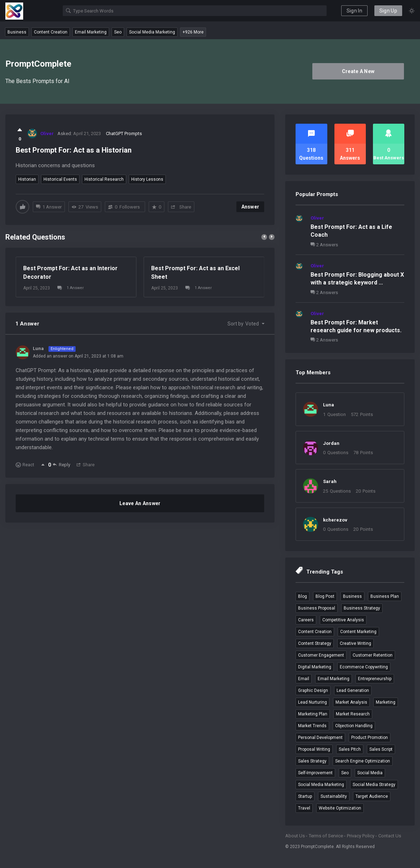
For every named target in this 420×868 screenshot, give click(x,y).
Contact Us (390, 836)
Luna (329, 405)
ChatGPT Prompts (124, 133)
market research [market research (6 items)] (353, 714)
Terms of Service (326, 836)
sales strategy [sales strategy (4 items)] (312, 761)
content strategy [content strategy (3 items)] (315, 643)
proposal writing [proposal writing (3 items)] (314, 749)
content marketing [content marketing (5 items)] (358, 632)
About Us (295, 836)
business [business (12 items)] (352, 596)
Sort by (243, 324)
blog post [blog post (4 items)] (325, 596)
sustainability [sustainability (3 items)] (334, 796)
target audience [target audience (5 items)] (372, 796)
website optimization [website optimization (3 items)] (340, 808)
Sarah (330, 481)
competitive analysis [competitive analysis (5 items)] (343, 620)
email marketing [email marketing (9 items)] (334, 679)
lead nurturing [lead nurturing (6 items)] (313, 702)
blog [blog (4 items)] (303, 596)
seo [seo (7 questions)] (118, 32)
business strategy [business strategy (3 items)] (362, 608)
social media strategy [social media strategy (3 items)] (374, 785)
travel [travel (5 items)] (304, 808)
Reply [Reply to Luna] (62, 464)
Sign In (354, 11)
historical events (60, 179)
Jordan (331, 443)
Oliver (317, 218)
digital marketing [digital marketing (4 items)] (315, 667)
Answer (250, 207)
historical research (104, 179)
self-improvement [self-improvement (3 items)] (315, 773)
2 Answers (324, 245)
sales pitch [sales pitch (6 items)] (350, 749)
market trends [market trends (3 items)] (312, 726)
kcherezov (335, 520)
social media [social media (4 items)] (370, 773)
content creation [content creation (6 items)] (315, 632)
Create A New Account (358, 74)
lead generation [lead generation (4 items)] (353, 690)
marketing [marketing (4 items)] (386, 702)
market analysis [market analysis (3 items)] (351, 702)
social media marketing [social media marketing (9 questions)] (152, 32)
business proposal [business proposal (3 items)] (317, 608)
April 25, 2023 (37, 288)
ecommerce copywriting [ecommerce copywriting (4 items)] (364, 667)
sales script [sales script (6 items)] (381, 749)
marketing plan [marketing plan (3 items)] (313, 714)
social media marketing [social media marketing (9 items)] (321, 785)
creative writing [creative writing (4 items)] (355, 643)
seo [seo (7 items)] (345, 773)
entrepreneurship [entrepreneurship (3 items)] (375, 679)
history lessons (147, 179)
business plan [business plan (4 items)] (385, 596)
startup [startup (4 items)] (305, 796)
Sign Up (388, 11)
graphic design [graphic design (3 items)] (313, 690)
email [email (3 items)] (304, 679)
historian (27, 179)
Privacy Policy (361, 836)
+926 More (193, 32)
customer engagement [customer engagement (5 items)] (321, 655)
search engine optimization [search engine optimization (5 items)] (363, 761)
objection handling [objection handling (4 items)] (354, 726)
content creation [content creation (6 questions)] (51, 32)
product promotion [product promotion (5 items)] (370, 738)
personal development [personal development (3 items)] (320, 738)
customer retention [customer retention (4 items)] (373, 655)
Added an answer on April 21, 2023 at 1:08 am (78, 356)
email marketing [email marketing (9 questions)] (91, 32)
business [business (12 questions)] (17, 32)
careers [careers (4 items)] (306, 620)
